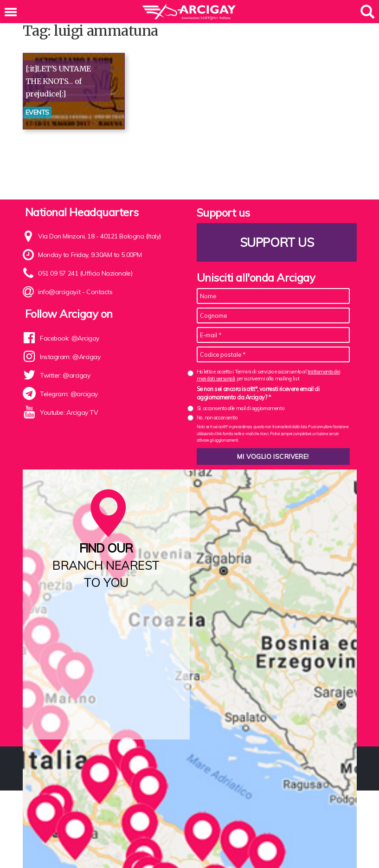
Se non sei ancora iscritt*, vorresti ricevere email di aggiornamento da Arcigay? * (258, 393)
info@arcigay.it (59, 292)
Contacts (99, 292)
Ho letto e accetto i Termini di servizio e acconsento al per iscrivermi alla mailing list (269, 375)
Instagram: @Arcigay (70, 357)
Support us (276, 242)
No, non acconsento (217, 418)
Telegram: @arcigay (69, 394)
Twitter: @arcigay (65, 375)
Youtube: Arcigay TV (69, 412)
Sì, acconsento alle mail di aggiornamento (241, 408)
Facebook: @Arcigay (70, 338)
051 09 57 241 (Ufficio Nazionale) (85, 273)
